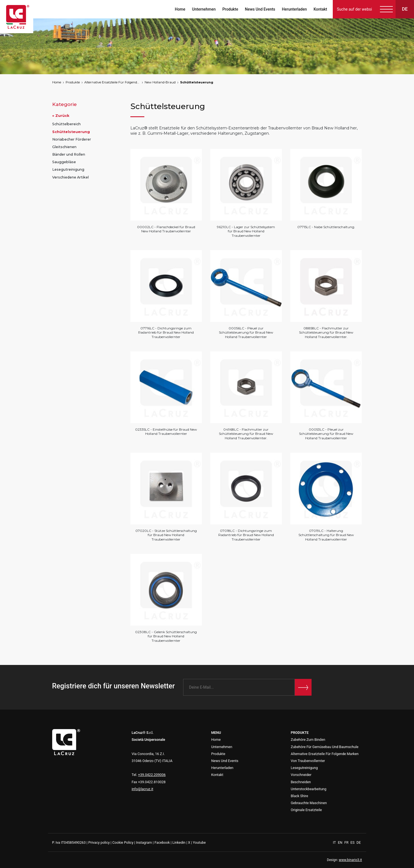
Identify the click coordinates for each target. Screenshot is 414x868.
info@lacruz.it (143, 789)
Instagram (144, 842)
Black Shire (300, 796)
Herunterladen (294, 9)
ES (353, 842)
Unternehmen (204, 9)
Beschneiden (301, 782)
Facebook (162, 842)
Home (180, 9)
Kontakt (320, 9)
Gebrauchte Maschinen (309, 803)
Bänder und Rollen (69, 154)
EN (340, 842)
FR (347, 842)
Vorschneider (301, 775)
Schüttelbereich (66, 124)
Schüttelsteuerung (197, 82)
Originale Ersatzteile (307, 810)
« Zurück (61, 116)
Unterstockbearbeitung (309, 789)
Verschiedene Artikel (70, 177)
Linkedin (179, 842)
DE (359, 842)
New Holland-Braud (160, 82)
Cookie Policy (123, 842)
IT (335, 842)
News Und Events (260, 9)
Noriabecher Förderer (72, 139)
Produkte (230, 9)
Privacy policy (99, 842)
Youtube (199, 842)
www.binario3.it (350, 860)
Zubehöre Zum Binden (308, 740)
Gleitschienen (64, 147)
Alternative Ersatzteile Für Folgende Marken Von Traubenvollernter (112, 82)
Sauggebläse (64, 162)
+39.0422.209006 (152, 775)
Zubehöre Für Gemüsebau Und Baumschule (325, 747)
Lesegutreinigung (68, 169)
